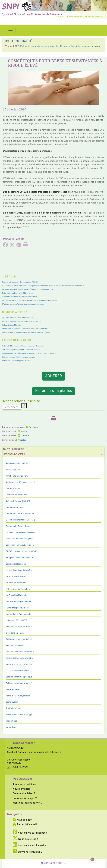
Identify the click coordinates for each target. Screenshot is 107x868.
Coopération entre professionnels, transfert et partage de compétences (29, 353)
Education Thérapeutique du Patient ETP (18, 361)
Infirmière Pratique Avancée (19, 602)
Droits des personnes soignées (20, 539)
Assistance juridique (24, 784)
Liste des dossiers (14, 454)
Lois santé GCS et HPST (17, 620)
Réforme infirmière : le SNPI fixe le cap (18, 293)
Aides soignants (13, 470)
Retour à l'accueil (25, 825)
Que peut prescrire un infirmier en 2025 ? (18, 317)
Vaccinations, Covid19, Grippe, (19, 715)
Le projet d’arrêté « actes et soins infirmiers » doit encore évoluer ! (28, 289)
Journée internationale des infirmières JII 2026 (20, 282)
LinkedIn (24, 436)
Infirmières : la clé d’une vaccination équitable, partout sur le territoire (29, 300)
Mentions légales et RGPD (27, 803)
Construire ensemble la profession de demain (20, 297)
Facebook (32, 427)
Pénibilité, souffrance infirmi (19, 627)
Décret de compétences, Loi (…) (20, 520)
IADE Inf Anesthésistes (16, 577)
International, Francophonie (18, 614)
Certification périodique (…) (19, 495)
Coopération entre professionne (20, 514)
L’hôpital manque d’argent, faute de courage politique (23, 304)
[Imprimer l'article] (26, 246)
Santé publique (13, 702)
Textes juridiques (14, 708)
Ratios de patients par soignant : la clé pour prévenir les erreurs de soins (60, 46)
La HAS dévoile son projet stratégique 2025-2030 (21, 321)
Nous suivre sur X (25, 839)
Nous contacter (21, 789)
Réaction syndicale (15, 646)
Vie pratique (11, 721)
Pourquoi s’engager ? (25, 798)
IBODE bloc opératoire (16, 583)
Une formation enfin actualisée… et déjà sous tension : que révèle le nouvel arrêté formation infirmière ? (43, 286)
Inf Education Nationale (16, 595)
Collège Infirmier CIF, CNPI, (18, 501)
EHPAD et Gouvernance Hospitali (21, 551)
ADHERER (53, 376)
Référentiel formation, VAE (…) (20, 658)
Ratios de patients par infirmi (19, 639)
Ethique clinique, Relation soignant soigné (19, 357)
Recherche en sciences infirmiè (20, 652)
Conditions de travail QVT (17, 507)
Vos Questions (23, 779)
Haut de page (22, 820)
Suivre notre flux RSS (27, 852)
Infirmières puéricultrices (17, 608)
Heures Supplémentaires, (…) (19, 570)
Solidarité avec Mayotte (11, 325)
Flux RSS (20, 440)
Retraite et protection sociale (19, 664)
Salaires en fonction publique (19, 677)
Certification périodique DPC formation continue (21, 349)
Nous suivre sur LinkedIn (29, 846)
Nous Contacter (24, 743)
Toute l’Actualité (13, 449)
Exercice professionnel (16, 564)
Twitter (23, 431)
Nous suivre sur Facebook (30, 833)
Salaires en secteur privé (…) (19, 683)
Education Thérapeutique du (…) (21, 545)
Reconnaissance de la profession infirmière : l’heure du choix (26, 332)
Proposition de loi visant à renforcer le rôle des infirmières (25, 329)
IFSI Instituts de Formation (18, 589)
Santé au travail (13, 690)
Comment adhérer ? (24, 794)
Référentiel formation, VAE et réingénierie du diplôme (23, 346)
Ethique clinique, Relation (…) (19, 558)
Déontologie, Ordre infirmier (19, 526)
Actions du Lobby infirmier (18, 463)
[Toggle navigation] (11, 30)
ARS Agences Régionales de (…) (21, 482)
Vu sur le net (12, 727)
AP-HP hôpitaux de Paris (17, 476)
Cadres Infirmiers (14, 489)
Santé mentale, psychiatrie (18, 696)
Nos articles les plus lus (53, 391)
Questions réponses (15, 633)
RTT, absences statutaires (18, 671)
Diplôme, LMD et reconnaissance (21, 533)
